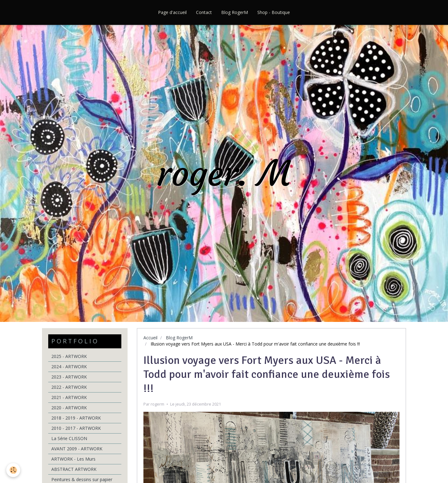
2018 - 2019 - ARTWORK (76, 418)
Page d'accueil (172, 12)
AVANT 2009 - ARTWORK (77, 449)
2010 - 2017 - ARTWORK (76, 428)
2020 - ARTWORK (69, 408)
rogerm (157, 404)
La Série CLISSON (69, 438)
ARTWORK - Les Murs (73, 459)
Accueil (150, 338)
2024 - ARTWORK (69, 367)
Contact (204, 12)
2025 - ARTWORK (69, 356)
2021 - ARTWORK (69, 397)
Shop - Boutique (274, 12)
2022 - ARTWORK (69, 387)
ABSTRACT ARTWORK (74, 469)
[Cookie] (13, 470)
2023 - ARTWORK (69, 377)
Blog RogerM (235, 12)
